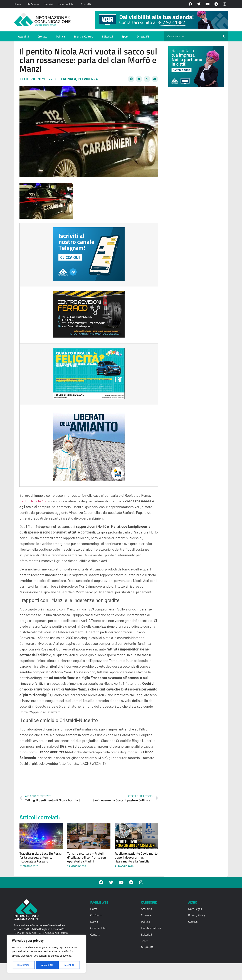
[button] (131, 79)
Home (17, 4)
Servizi (49, 4)
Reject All (47, 965)
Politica (60, 36)
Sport (125, 36)
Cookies (193, 922)
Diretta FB (143, 36)
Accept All (70, 965)
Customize (23, 965)
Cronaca (42, 36)
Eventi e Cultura (83, 36)
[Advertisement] (195, 145)
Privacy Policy (197, 915)
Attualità (24, 36)
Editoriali (107, 36)
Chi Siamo (33, 4)
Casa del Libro (67, 4)
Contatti (86, 4)
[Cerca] (223, 36)
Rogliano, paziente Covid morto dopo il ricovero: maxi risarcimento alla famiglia (136, 857)
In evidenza (88, 79)
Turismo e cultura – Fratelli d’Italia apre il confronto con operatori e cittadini (87, 857)
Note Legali (195, 909)
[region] (46, 954)
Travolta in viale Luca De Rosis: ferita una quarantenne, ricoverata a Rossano (40, 857)
